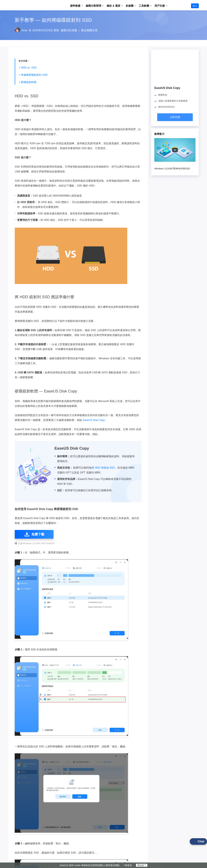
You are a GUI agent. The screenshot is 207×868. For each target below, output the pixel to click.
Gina (24, 30)
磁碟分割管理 (93, 6)
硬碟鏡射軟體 (29, 82)
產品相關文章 (89, 30)
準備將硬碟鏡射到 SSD (34, 75)
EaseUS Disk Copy (94, 420)
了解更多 (128, 865)
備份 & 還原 (113, 6)
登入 (195, 6)
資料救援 (75, 6)
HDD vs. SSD (29, 68)
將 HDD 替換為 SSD (103, 468)
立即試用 (175, 117)
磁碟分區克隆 (69, 30)
